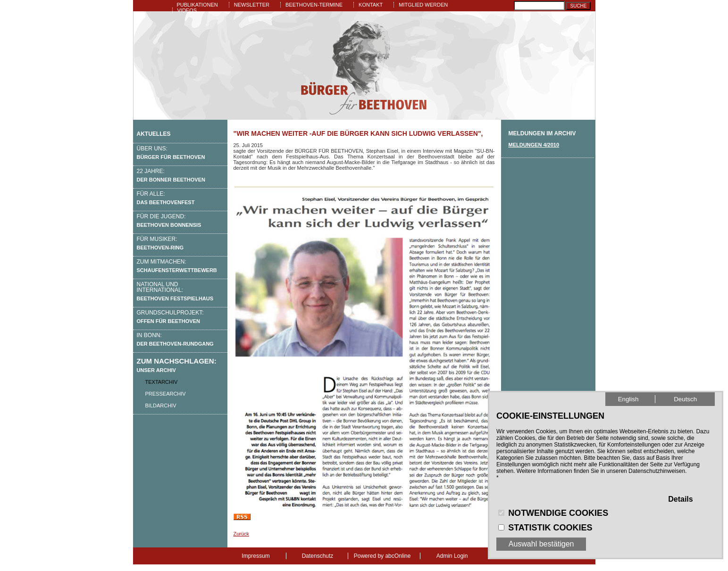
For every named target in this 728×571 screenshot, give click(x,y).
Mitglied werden (423, 5)
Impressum (255, 556)
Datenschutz (318, 556)
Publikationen (197, 5)
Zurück (242, 534)
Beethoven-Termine (314, 5)
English (628, 399)
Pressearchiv (166, 394)
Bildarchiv (161, 405)
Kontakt (371, 5)
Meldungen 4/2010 (534, 145)
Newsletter (252, 5)
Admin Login (452, 556)
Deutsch (685, 399)
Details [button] (680, 499)
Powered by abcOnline (382, 556)
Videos (187, 10)
